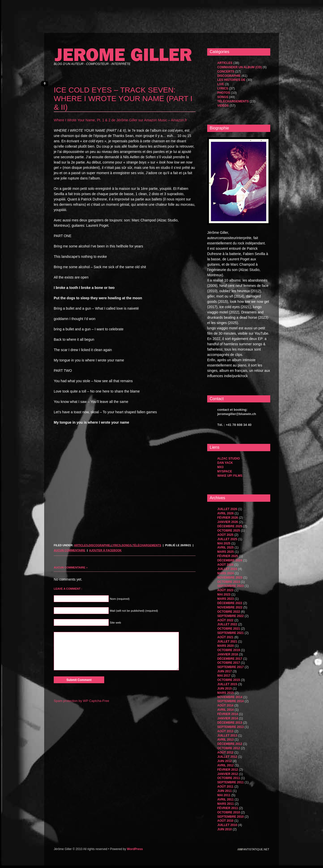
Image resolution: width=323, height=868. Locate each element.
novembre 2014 (230, 697)
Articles (81, 545)
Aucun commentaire (70, 550)
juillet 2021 (227, 642)
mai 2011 (224, 795)
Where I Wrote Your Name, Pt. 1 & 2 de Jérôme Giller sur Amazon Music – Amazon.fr (120, 120)
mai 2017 (224, 676)
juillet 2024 (227, 569)
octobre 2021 (229, 629)
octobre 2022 (229, 612)
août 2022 (225, 620)
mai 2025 (224, 543)
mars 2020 (225, 646)
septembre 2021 (231, 633)
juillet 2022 (227, 624)
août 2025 (225, 535)
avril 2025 (225, 547)
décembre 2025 (230, 526)
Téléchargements (147, 545)
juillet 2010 (227, 825)
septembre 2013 (231, 727)
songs (127, 545)
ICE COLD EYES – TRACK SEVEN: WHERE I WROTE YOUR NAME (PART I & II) (123, 98)
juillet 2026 (227, 509)
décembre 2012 (230, 744)
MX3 (220, 467)
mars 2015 (225, 693)
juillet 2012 (227, 757)
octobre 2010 (229, 812)
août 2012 (225, 752)
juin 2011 (224, 791)
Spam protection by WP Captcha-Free (81, 701)
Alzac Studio (228, 459)
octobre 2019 (229, 650)
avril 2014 (225, 710)
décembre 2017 (230, 659)
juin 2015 (224, 689)
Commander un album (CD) (239, 67)
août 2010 (225, 821)
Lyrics (116, 545)
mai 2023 (224, 595)
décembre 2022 (230, 603)
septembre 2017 (231, 667)
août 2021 (225, 637)
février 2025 (228, 556)
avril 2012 (225, 765)
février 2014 (228, 714)
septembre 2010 (231, 817)
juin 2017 (224, 671)
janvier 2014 (228, 718)
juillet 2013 (227, 736)
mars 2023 (225, 599)
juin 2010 (224, 829)
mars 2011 (225, 804)
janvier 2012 (228, 774)
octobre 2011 (229, 778)
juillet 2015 (227, 684)
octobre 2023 (229, 582)
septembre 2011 (231, 782)
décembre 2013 (230, 723)
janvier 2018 (228, 654)
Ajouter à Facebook (105, 550)
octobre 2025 (229, 531)
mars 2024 (225, 573)
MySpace (225, 471)
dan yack (225, 463)
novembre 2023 (230, 578)
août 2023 (225, 590)
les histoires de (231, 80)
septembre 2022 (231, 616)
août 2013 (225, 731)
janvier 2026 (228, 522)
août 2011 (225, 787)
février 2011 (228, 808)
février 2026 (228, 518)
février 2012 (228, 770)
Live (221, 84)
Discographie (99, 545)
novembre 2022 (230, 607)
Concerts (226, 72)
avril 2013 (225, 740)
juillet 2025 (227, 539)
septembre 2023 (231, 586)
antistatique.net (256, 849)
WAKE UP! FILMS (230, 476)
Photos (224, 93)
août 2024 (225, 565)
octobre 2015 (229, 680)
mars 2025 (225, 552)
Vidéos (223, 106)
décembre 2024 (230, 560)
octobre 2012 (229, 748)
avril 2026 (225, 513)
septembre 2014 (231, 701)
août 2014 (225, 705)
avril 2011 (225, 800)
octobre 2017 (229, 663)
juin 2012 (224, 761)
